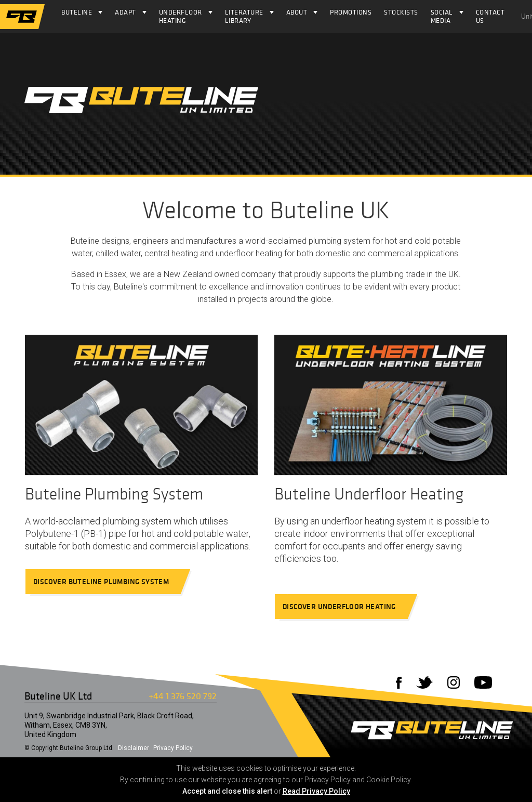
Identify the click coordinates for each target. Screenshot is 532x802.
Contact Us (490, 16)
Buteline (77, 12)
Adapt (125, 12)
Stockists (401, 12)
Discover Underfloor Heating (344, 607)
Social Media (442, 16)
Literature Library (244, 16)
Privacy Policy (173, 748)
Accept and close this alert (227, 791)
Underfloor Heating (181, 16)
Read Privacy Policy (316, 791)
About (297, 12)
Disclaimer (134, 748)
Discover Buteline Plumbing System (106, 582)
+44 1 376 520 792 (183, 696)
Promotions (351, 12)
